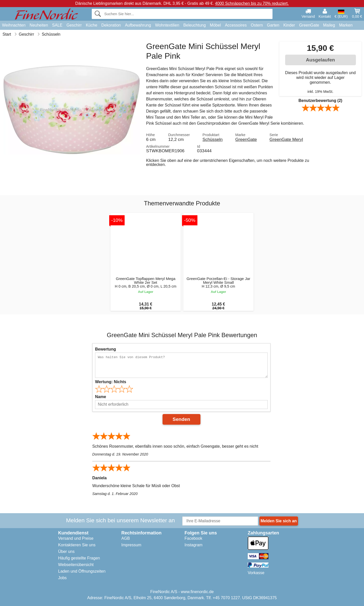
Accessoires (236, 25)
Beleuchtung (195, 25)
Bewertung (106, 349)
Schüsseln (213, 139)
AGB (126, 538)
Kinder (289, 25)
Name (101, 397)
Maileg (329, 25)
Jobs (62, 578)
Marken (346, 25)
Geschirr (74, 25)
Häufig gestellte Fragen (79, 558)
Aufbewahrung (138, 25)
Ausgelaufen (320, 60)
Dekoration (111, 25)
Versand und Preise (76, 538)
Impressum (131, 545)
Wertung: (111, 382)
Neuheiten (39, 25)
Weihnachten (14, 25)
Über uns (66, 551)
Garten (273, 25)
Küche (91, 25)
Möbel (215, 25)
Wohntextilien (167, 25)
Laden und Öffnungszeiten (82, 571)
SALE (57, 25)
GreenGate (309, 25)
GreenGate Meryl (286, 139)
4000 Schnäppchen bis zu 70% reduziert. (252, 3)
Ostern (257, 25)
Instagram (194, 545)
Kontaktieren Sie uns (77, 545)
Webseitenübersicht (76, 565)
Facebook (193, 538)
